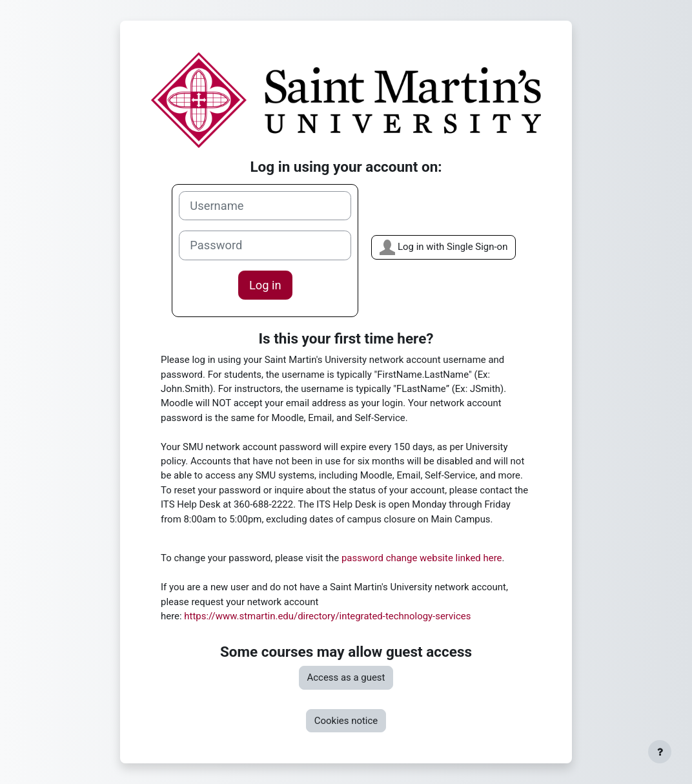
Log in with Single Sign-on (443, 247)
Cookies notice (346, 721)
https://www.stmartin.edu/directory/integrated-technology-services (327, 616)
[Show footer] (660, 752)
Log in (265, 285)
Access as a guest (346, 677)
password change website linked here (422, 558)
